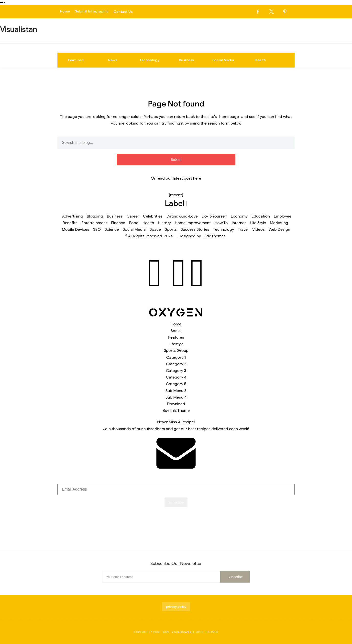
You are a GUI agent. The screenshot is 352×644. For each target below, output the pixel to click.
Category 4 (176, 377)
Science (112, 230)
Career (133, 216)
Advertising (72, 216)
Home (65, 12)
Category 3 (176, 371)
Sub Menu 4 (176, 397)
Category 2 (176, 364)
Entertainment (94, 223)
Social (176, 331)
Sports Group (176, 351)
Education (261, 216)
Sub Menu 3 (176, 391)
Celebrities (153, 216)
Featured (76, 60)
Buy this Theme (176, 411)
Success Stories (195, 230)
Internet (239, 223)
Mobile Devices (76, 230)
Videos (258, 230)
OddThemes (214, 236)
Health (260, 60)
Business (187, 60)
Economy (239, 216)
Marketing (279, 223)
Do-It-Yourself (214, 216)
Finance (118, 223)
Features (176, 337)
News (113, 60)
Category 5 (176, 384)
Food (134, 223)
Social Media (223, 60)
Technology (150, 60)
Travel (243, 230)
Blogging (95, 216)
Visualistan (180, 632)
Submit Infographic (92, 12)
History (164, 223)
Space (155, 230)
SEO (97, 230)
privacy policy (176, 607)
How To (221, 223)
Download (176, 404)
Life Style (258, 223)
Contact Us (123, 12)
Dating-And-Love (182, 216)
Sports (171, 230)
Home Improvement (193, 223)
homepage (229, 117)
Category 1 (176, 357)
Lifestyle (176, 344)
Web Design (279, 230)
